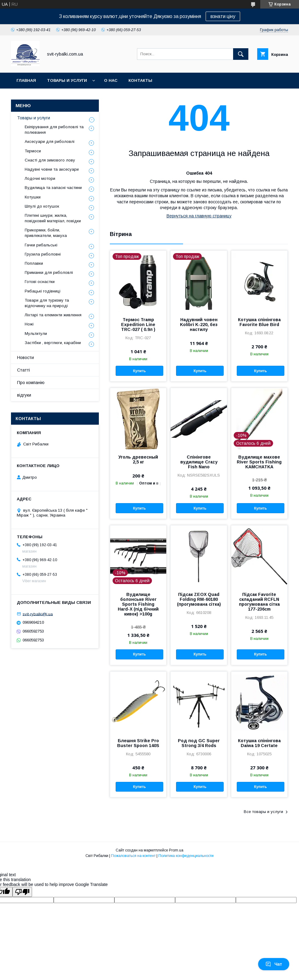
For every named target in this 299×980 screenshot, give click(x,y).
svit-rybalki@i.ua (38, 614)
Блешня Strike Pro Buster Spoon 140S (138, 743)
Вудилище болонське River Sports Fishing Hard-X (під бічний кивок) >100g (138, 604)
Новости (25, 358)
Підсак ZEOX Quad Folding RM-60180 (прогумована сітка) (199, 599)
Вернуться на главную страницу (199, 216)
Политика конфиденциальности (186, 856)
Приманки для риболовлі (49, 272)
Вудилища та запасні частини (53, 188)
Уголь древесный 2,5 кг (138, 459)
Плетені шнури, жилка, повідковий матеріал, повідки (53, 218)
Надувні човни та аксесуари (52, 169)
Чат (274, 964)
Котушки (33, 197)
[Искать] (241, 54)
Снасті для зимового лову (50, 160)
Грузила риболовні (43, 254)
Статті (23, 370)
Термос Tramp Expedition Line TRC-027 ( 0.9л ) (138, 325)
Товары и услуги (67, 80)
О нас (111, 80)
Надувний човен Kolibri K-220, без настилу (199, 325)
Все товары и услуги (263, 812)
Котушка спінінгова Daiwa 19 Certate (259, 743)
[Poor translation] (22, 892)
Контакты (140, 80)
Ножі (29, 324)
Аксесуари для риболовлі (50, 142)
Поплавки (34, 263)
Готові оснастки (40, 282)
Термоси (33, 151)
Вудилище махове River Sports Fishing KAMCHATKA (259, 462)
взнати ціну (223, 16)
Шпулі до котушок (42, 206)
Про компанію (31, 383)
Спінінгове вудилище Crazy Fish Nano (199, 462)
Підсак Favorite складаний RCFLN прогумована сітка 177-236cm (259, 602)
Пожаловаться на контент (133, 856)
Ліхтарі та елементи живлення (53, 315)
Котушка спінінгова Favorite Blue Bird (259, 322)
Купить (139, 371)
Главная (26, 80)
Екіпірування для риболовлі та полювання (54, 130)
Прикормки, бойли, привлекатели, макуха (46, 233)
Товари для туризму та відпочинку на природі (47, 303)
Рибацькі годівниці (43, 291)
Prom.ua (176, 850)
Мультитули (36, 334)
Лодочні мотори (40, 178)
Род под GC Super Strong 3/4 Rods (199, 743)
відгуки (24, 395)
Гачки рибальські (41, 245)
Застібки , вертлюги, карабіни (53, 343)
